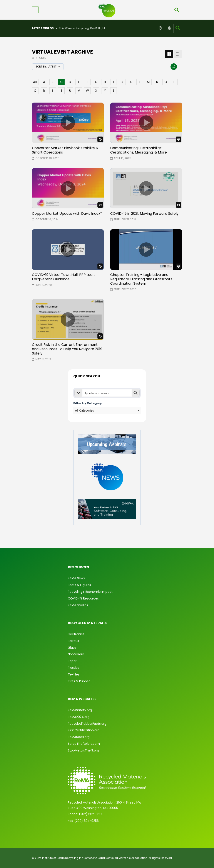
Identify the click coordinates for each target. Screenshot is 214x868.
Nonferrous (76, 654)
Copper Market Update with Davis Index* (67, 214)
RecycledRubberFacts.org (87, 724)
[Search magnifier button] (135, 393)
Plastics (74, 668)
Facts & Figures (79, 585)
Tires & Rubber (79, 681)
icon (68, 123)
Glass (72, 648)
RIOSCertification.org (84, 730)
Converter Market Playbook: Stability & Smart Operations (65, 150)
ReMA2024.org (79, 717)
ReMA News (76, 578)
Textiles (74, 674)
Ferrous (73, 641)
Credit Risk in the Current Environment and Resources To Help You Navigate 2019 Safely (67, 349)
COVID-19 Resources (83, 598)
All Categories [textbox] (84, 410)
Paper (72, 661)
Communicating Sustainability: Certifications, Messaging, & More (139, 150)
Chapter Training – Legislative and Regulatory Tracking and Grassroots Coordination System (141, 279)
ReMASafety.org (80, 710)
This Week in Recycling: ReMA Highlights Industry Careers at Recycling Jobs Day (83, 28)
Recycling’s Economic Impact (90, 592)
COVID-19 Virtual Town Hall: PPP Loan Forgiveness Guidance (63, 277)
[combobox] (107, 410)
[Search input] (107, 393)
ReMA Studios (78, 605)
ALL (35, 82)
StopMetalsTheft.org (83, 750)
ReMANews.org (79, 737)
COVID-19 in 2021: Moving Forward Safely (144, 214)
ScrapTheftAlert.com (84, 744)
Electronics (76, 634)
